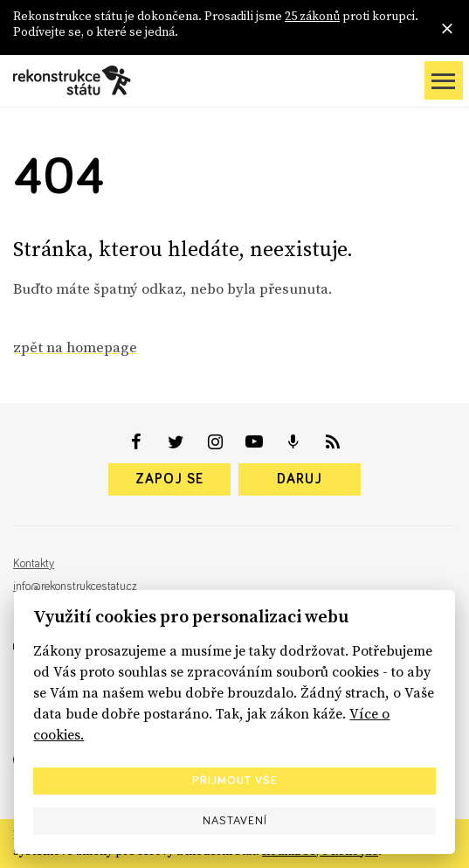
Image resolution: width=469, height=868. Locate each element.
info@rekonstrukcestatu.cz (75, 587)
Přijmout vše (235, 781)
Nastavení (235, 821)
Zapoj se (169, 479)
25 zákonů (312, 16)
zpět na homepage (75, 347)
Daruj (300, 479)
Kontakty (34, 564)
